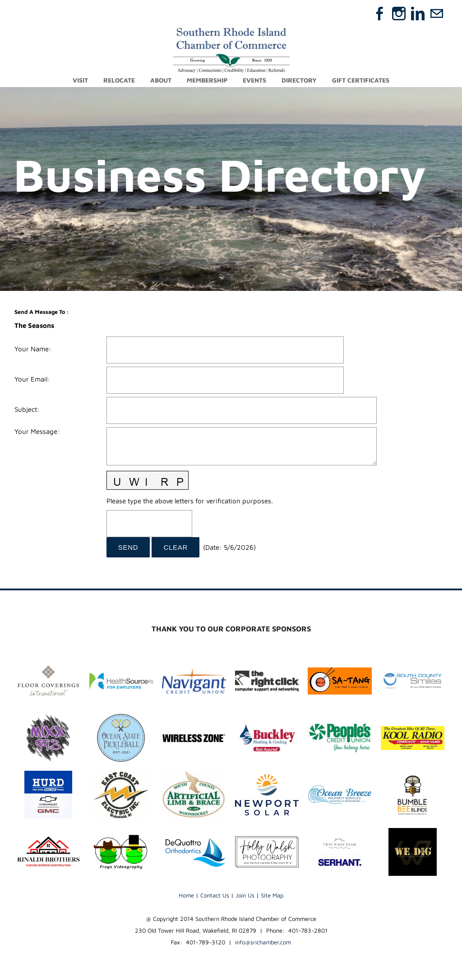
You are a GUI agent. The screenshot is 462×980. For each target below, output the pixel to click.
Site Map (272, 895)
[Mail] (437, 14)
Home (186, 895)
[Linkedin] (418, 14)
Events (254, 80)
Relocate (119, 80)
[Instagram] (399, 14)
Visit (80, 80)
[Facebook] (380, 14)
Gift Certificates (361, 80)
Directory (299, 80)
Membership (207, 80)
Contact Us (215, 895)
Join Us (245, 895)
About (161, 80)
